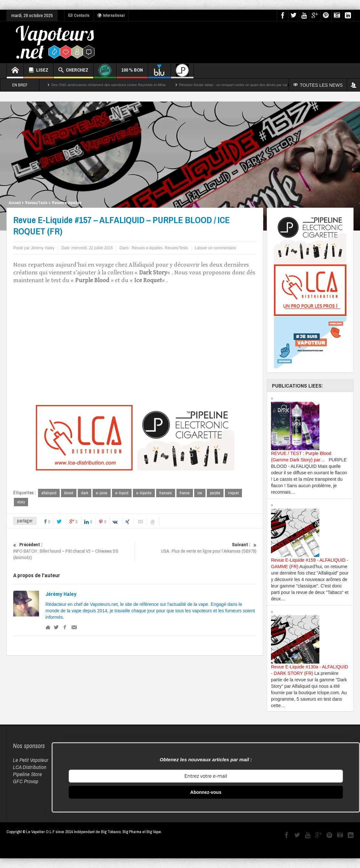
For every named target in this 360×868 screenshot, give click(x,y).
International (111, 15)
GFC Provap (26, 781)
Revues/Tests (36, 203)
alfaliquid (49, 493)
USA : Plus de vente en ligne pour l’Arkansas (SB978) (196, 548)
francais (166, 493)
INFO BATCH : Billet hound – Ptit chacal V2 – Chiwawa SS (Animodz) (74, 552)
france (185, 493)
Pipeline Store (27, 774)
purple (215, 493)
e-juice (102, 493)
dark (85, 493)
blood (69, 493)
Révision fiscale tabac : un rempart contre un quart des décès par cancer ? (238, 85)
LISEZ (39, 71)
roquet (233, 493)
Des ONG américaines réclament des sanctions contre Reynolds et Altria (108, 85)
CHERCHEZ (73, 71)
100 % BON (132, 72)
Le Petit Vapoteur (31, 760)
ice (200, 493)
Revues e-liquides (67, 203)
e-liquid (122, 493)
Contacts (79, 15)
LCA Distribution (30, 767)
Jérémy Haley (61, 595)
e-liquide (144, 493)
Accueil (15, 203)
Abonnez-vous (206, 792)
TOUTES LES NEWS (319, 85)
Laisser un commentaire (215, 248)
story (21, 502)
